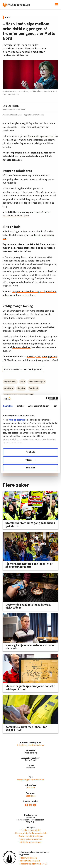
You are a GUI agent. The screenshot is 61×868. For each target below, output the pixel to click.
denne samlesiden (21, 347)
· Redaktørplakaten (28, 858)
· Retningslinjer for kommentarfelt (31, 833)
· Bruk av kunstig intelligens (31, 836)
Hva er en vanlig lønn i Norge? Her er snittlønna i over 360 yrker (26, 214)
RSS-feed (31, 788)
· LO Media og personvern (30, 842)
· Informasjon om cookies (30, 839)
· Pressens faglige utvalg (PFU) (33, 864)
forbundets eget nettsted (41, 136)
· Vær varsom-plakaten (29, 861)
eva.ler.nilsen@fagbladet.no (14, 109)
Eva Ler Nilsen (11, 106)
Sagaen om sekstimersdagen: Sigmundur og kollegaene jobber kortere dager (30, 293)
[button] (51, 448)
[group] (30, 448)
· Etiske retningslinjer (31, 830)
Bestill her (30, 796)
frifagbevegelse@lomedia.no (31, 745)
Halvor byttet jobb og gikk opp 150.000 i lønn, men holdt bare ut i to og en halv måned (30, 358)
